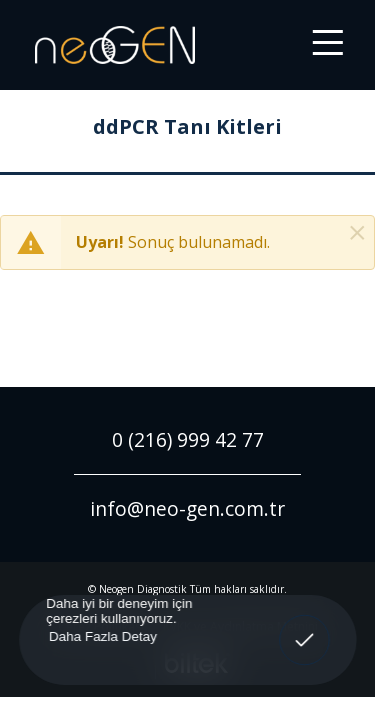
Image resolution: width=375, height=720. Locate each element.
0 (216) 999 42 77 (188, 439)
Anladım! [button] (305, 626)
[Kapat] (357, 233)
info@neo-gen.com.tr (187, 508)
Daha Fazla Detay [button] (102, 635)
